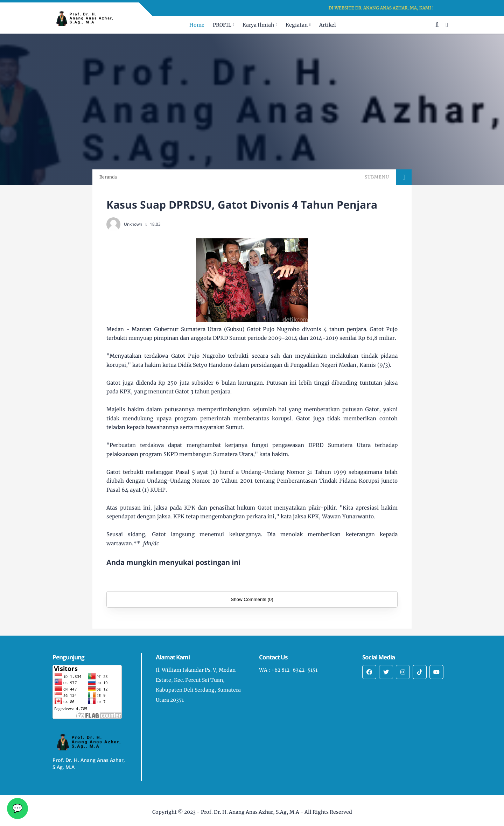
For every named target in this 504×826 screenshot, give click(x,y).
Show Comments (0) (252, 599)
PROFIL (222, 25)
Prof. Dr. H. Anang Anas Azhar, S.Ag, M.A (250, 812)
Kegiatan (297, 25)
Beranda (108, 177)
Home (197, 25)
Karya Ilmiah (258, 25)
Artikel (328, 25)
